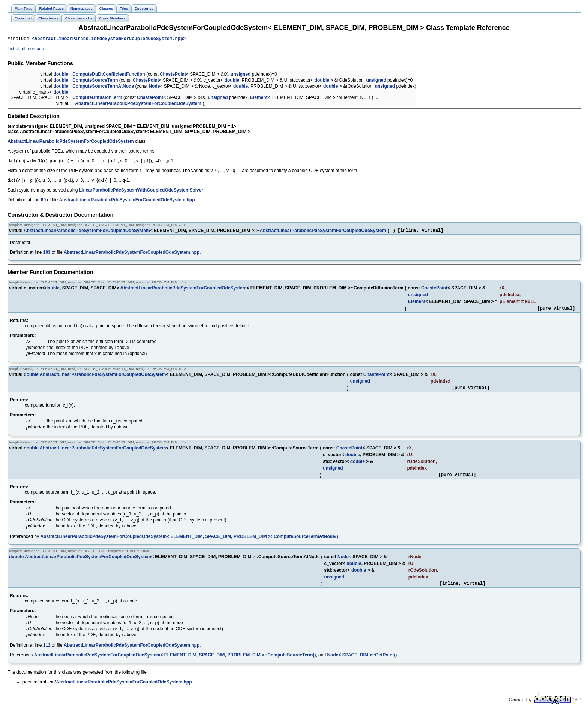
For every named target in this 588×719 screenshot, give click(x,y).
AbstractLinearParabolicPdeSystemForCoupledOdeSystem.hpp (109, 40)
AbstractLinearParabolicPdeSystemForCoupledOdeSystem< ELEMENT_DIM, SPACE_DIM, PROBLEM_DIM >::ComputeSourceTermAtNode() (189, 543)
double (61, 75)
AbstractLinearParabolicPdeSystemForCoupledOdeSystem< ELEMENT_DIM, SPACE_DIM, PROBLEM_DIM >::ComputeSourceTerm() (175, 662)
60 (43, 201)
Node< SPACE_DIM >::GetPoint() (362, 662)
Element (259, 99)
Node (154, 87)
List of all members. (27, 50)
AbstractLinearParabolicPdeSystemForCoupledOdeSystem (71, 142)
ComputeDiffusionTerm (97, 99)
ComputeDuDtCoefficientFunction (109, 75)
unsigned (241, 75)
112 (47, 653)
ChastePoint (173, 75)
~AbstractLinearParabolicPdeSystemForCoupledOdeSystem (137, 105)
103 (47, 255)
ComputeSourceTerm (95, 81)
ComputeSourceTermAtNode (103, 87)
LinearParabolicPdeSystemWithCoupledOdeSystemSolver (141, 191)
